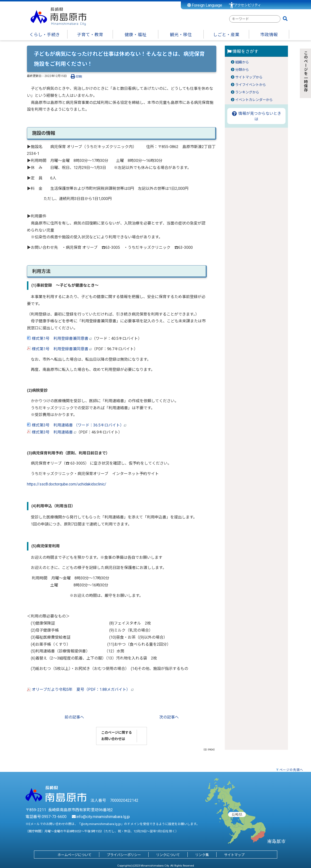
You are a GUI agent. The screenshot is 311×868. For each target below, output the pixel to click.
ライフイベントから (251, 85)
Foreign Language (205, 5)
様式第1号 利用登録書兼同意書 (60, 338)
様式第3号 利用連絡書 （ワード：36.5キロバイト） (77, 425)
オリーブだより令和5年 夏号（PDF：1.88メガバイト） (80, 689)
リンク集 (202, 855)
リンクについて (168, 855)
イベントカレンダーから (254, 100)
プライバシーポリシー (124, 855)
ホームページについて (75, 855)
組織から (242, 62)
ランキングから (247, 92)
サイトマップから (249, 77)
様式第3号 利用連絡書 (52, 432)
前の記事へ (74, 717)
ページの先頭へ (291, 770)
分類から (242, 70)
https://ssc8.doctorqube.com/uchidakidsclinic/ (67, 484)
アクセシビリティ (248, 5)
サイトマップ (234, 855)
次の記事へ (169, 717)
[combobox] (255, 19)
